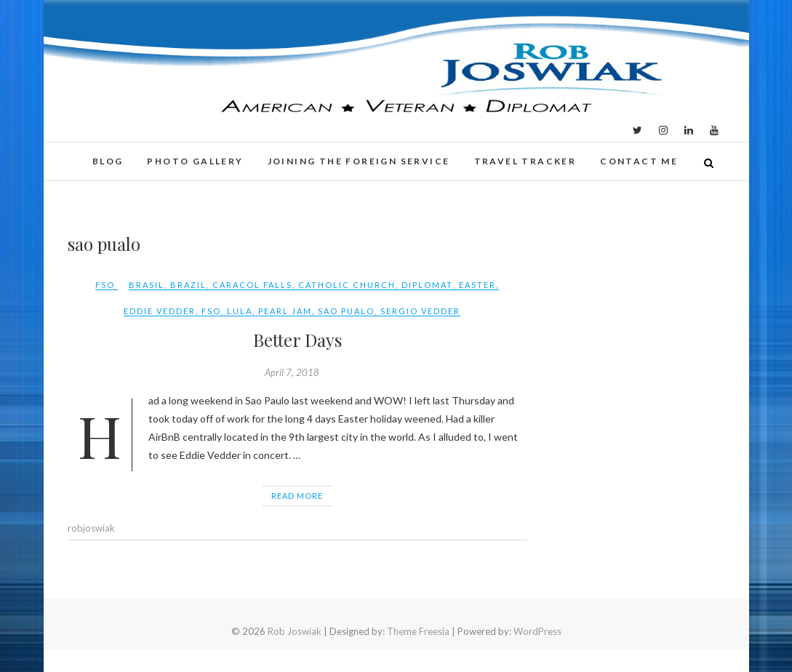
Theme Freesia (418, 631)
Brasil (147, 285)
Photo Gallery (195, 161)
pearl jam (285, 311)
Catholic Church (347, 285)
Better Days (297, 340)
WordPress (537, 631)
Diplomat (427, 285)
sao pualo (346, 311)
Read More (297, 496)
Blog (108, 161)
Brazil (188, 285)
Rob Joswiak (295, 631)
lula (240, 311)
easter (477, 285)
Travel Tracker (525, 161)
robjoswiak (91, 528)
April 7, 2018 (292, 372)
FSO (105, 285)
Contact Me (639, 161)
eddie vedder (160, 311)
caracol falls (252, 285)
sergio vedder (420, 311)
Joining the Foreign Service (359, 161)
